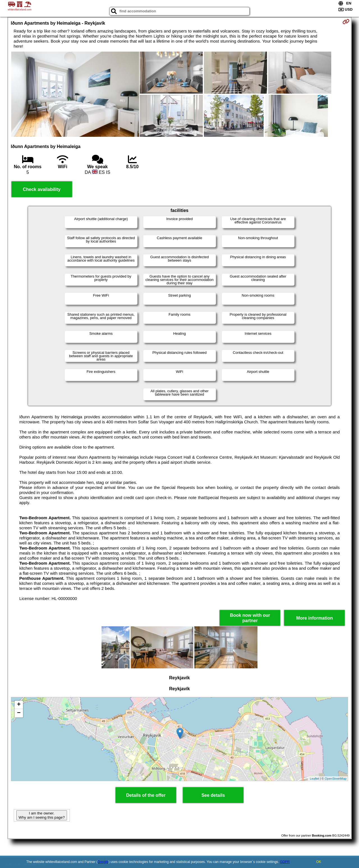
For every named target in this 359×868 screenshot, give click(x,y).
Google (103, 862)
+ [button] (19, 705)
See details (213, 795)
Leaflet (315, 779)
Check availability (42, 189)
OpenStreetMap (336, 779)
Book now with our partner (250, 618)
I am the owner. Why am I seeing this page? (42, 815)
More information (315, 618)
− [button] (19, 713)
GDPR (285, 862)
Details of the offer (146, 795)
